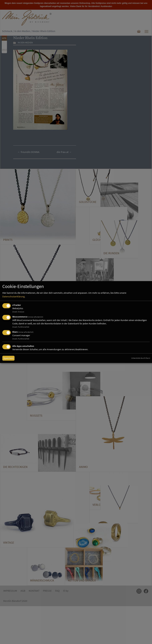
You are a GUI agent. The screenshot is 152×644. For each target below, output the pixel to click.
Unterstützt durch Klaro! (141, 358)
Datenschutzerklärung (13, 296)
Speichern (9, 358)
